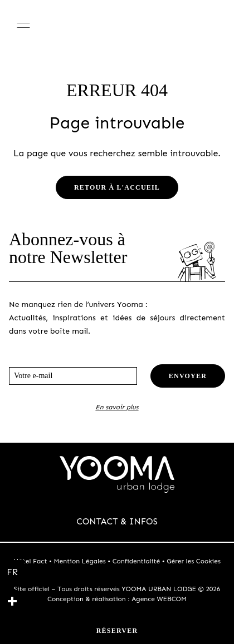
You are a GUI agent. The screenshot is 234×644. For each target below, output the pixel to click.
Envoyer (188, 376)
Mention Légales (80, 561)
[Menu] (23, 25)
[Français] (12, 572)
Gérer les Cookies (194, 561)
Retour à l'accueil (117, 187)
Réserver (117, 631)
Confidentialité (136, 561)
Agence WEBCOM (159, 599)
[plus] (12, 601)
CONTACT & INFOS (117, 521)
